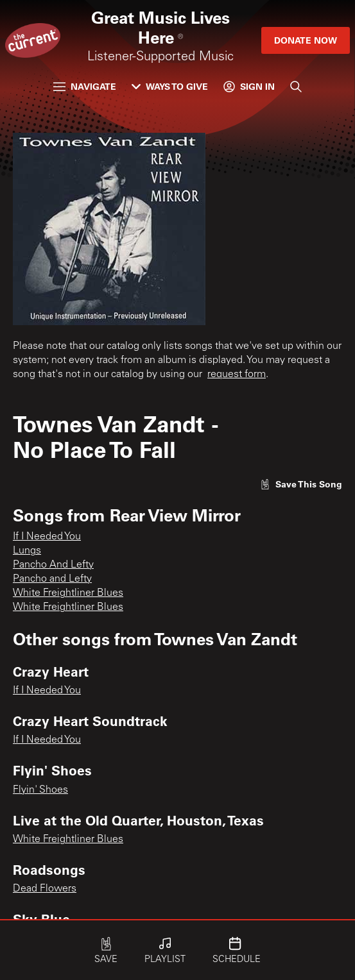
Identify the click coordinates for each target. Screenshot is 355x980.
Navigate (85, 86)
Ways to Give (170, 86)
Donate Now (306, 40)
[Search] (296, 87)
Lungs (27, 551)
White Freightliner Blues (68, 593)
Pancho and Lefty (52, 579)
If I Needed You (47, 537)
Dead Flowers (45, 889)
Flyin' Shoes (40, 790)
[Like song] (301, 484)
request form (237, 375)
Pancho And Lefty (53, 565)
